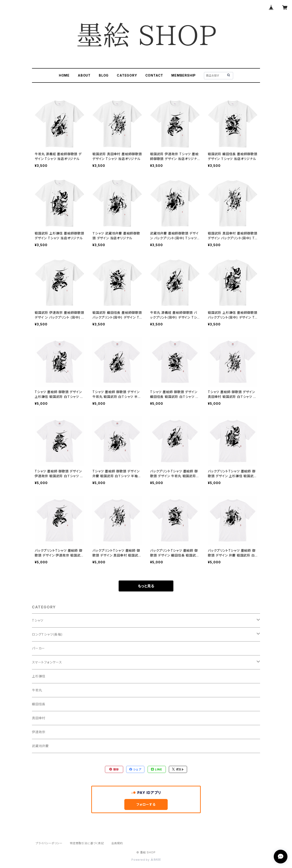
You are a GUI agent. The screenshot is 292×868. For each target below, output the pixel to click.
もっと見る (146, 586)
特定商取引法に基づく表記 (87, 843)
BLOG (104, 75)
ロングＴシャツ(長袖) (47, 634)
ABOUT (84, 75)
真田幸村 (39, 718)
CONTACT (154, 75)
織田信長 (39, 704)
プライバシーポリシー (49, 843)
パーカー (38, 648)
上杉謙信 (39, 676)
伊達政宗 (39, 732)
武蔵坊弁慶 (40, 746)
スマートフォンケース (47, 662)
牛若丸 (37, 690)
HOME (64, 75)
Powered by (146, 860)
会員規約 (117, 843)
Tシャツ (38, 620)
